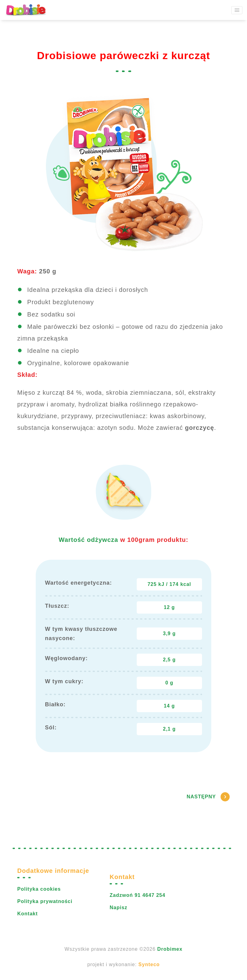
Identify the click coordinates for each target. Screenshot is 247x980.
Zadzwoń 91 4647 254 (138, 895)
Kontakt (28, 914)
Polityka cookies (39, 889)
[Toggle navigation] (237, 10)
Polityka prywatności (45, 901)
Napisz (119, 907)
